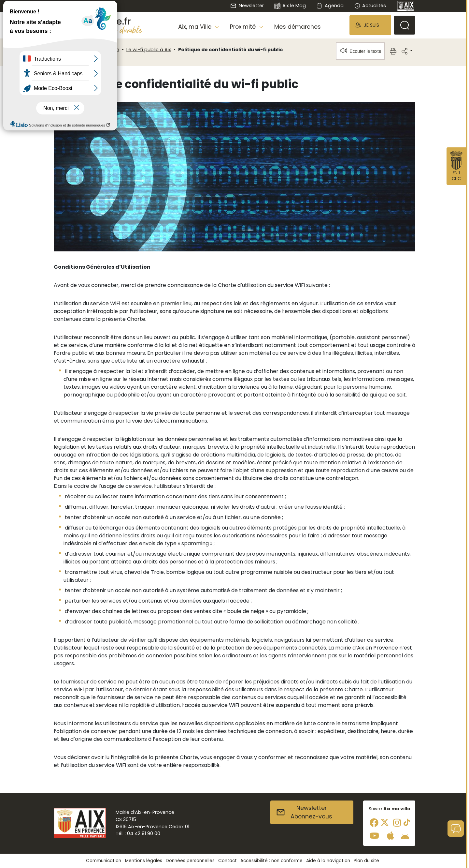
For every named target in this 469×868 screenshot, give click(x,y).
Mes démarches (298, 27)
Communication (100, 50)
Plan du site (366, 861)
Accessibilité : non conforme (271, 861)
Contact (227, 861)
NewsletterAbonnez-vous (304, 812)
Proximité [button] (244, 27)
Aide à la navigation (328, 861)
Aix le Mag (290, 6)
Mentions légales (144, 861)
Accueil (65, 50)
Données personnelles (190, 861)
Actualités (370, 6)
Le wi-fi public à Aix (149, 50)
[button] (370, 25)
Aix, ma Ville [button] (196, 27)
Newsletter (247, 6)
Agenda (330, 6)
